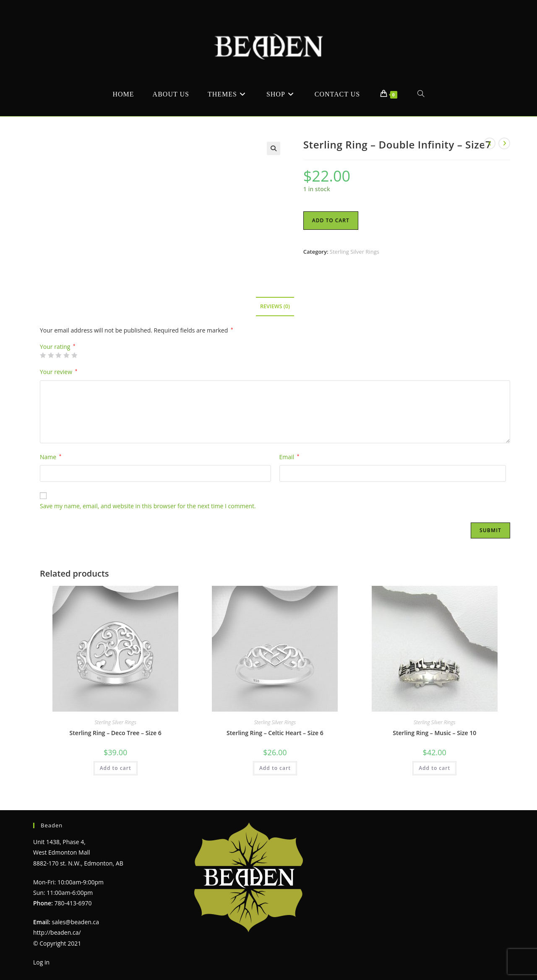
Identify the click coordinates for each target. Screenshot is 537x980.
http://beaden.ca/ (57, 932)
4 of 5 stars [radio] (66, 355)
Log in (41, 962)
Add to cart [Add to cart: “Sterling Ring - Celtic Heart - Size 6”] (275, 768)
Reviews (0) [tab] (275, 306)
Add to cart (331, 220)
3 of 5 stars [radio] (58, 355)
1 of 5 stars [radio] (43, 355)
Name (51, 457)
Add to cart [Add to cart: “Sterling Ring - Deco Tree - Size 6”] (116, 768)
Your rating (58, 347)
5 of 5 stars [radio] (74, 355)
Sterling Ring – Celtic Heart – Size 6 (275, 733)
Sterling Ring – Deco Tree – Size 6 (116, 733)
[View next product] (504, 143)
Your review (59, 372)
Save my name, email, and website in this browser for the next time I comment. (148, 506)
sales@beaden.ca (76, 922)
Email (289, 457)
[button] (274, 148)
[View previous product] (490, 143)
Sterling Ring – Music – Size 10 (434, 733)
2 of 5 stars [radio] (51, 355)
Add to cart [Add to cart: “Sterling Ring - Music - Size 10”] (434, 768)
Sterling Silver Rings (355, 252)
